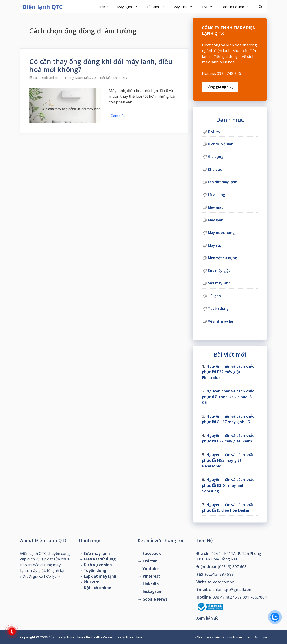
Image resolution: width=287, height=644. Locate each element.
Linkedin (151, 584)
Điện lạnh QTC (43, 7)
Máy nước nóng (221, 233)
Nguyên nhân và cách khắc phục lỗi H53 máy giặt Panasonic (228, 460)
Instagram (152, 591)
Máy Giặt (185, 7)
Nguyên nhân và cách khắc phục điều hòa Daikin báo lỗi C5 (228, 397)
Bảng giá (260, 637)
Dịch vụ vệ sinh (221, 144)
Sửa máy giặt (219, 271)
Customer (235, 637)
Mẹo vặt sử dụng (222, 258)
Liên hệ (219, 637)
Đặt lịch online (97, 588)
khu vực (91, 582)
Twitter (150, 561)
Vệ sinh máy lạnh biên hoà (122, 637)
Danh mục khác (238, 7)
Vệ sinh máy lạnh (222, 321)
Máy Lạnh (130, 7)
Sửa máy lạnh (219, 283)
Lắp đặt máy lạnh (223, 182)
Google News (155, 599)
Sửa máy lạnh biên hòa (66, 637)
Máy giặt (215, 207)
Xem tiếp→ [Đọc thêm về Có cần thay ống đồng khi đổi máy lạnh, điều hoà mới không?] (120, 116)
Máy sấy (215, 245)
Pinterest (151, 576)
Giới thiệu (204, 637)
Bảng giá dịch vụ (220, 87)
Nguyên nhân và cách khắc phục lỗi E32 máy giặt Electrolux (228, 372)
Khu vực (215, 169)
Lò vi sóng (216, 195)
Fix (249, 637)
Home (103, 7)
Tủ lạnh (214, 296)
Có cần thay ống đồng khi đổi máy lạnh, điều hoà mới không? (101, 66)
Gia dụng (216, 157)
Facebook (152, 553)
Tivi (209, 7)
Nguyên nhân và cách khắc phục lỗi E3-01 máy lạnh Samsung (228, 485)
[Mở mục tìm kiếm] (261, 7)
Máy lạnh (216, 220)
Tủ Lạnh (158, 7)
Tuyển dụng (218, 308)
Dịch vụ (214, 131)
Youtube (150, 569)
